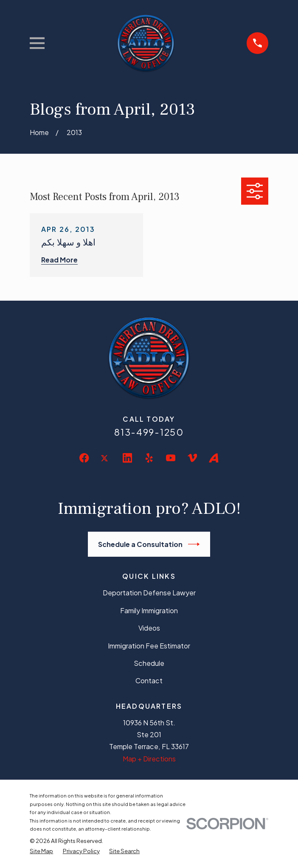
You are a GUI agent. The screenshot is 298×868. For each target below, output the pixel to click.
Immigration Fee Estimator (149, 646)
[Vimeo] (192, 458)
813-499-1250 (149, 432)
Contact (149, 681)
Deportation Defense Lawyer (149, 593)
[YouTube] (171, 458)
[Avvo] (214, 458)
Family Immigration (149, 610)
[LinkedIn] (127, 458)
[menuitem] (41, 851)
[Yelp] (149, 458)
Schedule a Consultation (149, 544)
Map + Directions (149, 759)
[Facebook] (84, 458)
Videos (149, 628)
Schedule (149, 663)
